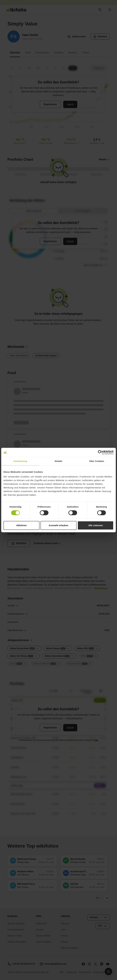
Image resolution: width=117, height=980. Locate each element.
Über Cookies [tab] (97, 461)
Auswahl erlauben (58, 525)
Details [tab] (58, 461)
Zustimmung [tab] (20, 461)
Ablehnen (21, 525)
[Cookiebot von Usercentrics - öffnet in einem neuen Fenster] (100, 452)
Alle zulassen (96, 525)
